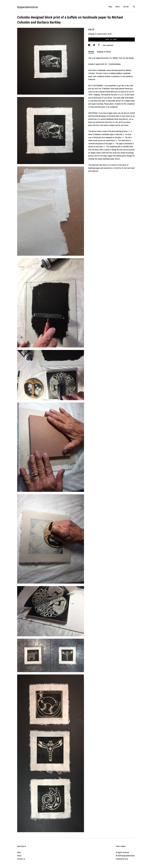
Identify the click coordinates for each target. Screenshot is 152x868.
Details (91, 52)
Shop (110, 7)
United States (102, 34)
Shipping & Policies (104, 52)
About (118, 7)
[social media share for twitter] (94, 45)
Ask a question (108, 45)
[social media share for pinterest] (99, 45)
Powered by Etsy (122, 859)
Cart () (126, 7)
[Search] (134, 7)
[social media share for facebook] (89, 45)
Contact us (21, 859)
